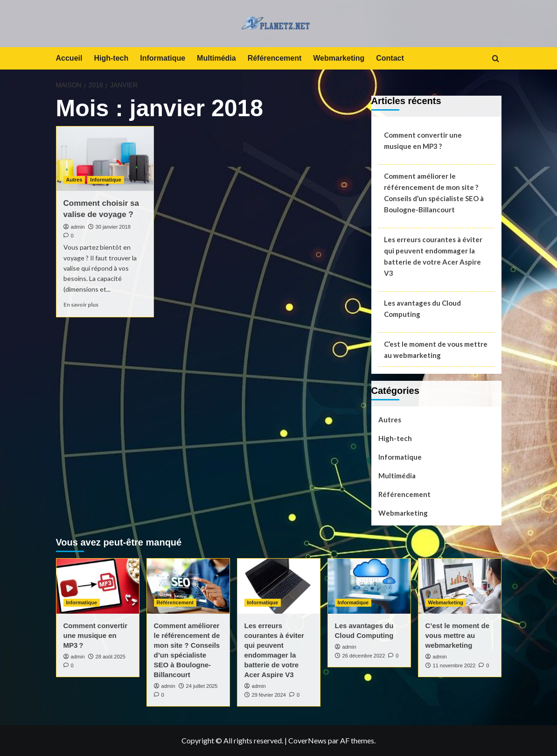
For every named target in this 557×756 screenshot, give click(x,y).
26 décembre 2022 (364, 656)
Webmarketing (339, 58)
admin (78, 227)
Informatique (163, 58)
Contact (390, 58)
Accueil (69, 58)
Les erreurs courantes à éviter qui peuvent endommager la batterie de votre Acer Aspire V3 (433, 256)
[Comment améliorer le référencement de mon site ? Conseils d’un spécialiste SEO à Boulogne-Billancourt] (188, 586)
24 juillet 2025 (202, 686)
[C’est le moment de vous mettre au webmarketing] (460, 586)
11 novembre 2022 (454, 665)
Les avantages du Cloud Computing (422, 308)
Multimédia (216, 58)
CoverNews (307, 740)
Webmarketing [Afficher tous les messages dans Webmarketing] (446, 602)
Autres (390, 420)
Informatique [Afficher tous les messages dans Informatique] (106, 180)
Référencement (275, 58)
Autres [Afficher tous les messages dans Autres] (74, 180)
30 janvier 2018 (113, 227)
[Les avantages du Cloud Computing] (369, 586)
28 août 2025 (111, 657)
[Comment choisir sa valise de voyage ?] (105, 159)
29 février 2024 (269, 695)
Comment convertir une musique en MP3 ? (423, 140)
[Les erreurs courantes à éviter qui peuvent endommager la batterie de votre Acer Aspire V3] (279, 586)
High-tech (111, 58)
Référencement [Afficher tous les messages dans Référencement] (175, 602)
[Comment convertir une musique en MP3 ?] (98, 586)
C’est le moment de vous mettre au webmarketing (436, 350)
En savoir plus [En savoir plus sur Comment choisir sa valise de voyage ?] (81, 304)
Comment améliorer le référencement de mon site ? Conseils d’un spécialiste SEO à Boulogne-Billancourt (434, 193)
